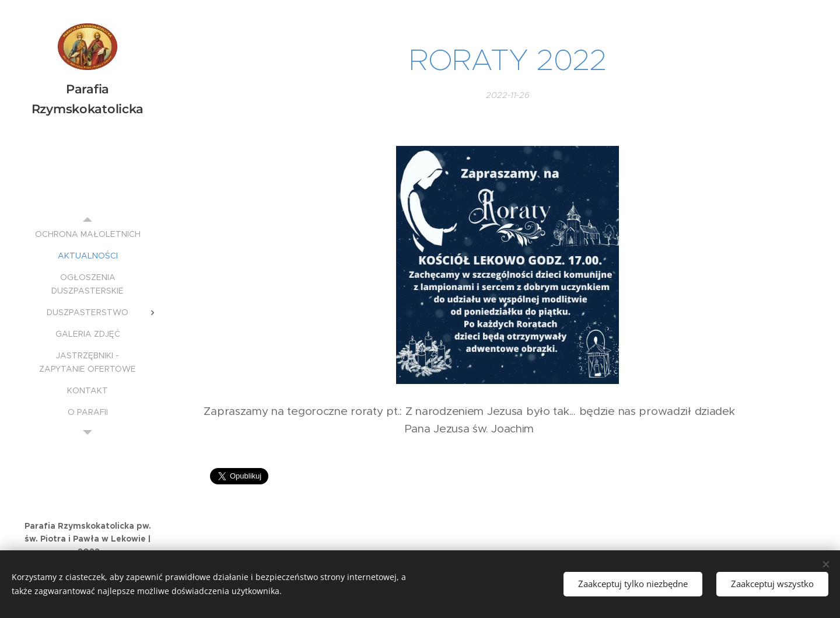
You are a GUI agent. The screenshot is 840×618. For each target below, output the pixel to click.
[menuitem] (87, 234)
